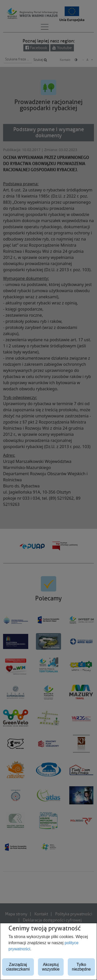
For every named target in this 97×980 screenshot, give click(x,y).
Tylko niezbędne (81, 967)
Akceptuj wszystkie (51, 967)
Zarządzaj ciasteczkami (18, 967)
